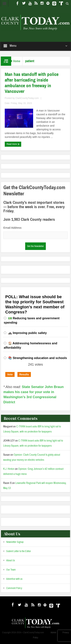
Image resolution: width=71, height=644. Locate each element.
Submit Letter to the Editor (19, 551)
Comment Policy (14, 588)
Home (17, 61)
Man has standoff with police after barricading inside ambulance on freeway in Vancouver (32, 83)
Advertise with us (14, 579)
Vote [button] (10, 374)
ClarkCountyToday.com (27, 98)
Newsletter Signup (15, 542)
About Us (11, 561)
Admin (53, 633)
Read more (13, 144)
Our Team (11, 570)
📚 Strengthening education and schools (38, 358)
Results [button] (24, 374)
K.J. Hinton (9, 469)
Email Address (12, 228)
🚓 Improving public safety (27, 333)
